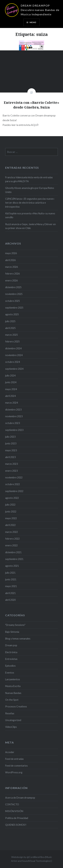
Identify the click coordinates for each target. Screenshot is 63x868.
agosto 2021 (12, 566)
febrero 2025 (12, 341)
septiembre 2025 (14, 308)
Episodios (10, 666)
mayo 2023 (11, 450)
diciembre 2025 (13, 287)
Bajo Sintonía (12, 632)
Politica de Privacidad (17, 818)
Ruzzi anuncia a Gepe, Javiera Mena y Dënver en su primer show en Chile (30, 226)
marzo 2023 (12, 464)
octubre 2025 (13, 301)
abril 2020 (10, 600)
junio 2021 (11, 579)
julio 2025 (10, 321)
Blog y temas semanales (18, 639)
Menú (33, 22)
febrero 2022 (12, 539)
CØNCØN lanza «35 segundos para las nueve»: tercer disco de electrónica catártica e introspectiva (30, 203)
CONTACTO (12, 804)
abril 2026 (10, 260)
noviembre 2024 (14, 355)
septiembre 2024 (14, 369)
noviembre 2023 (14, 416)
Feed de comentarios (16, 766)
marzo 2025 (12, 335)
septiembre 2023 (14, 430)
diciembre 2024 (13, 348)
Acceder (10, 752)
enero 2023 (11, 471)
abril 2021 (10, 593)
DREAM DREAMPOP (35, 5)
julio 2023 (10, 437)
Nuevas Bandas (13, 693)
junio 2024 (11, 382)
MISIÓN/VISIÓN (14, 811)
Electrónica (11, 652)
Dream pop (11, 645)
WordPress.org (14, 772)
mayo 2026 (11, 253)
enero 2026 (11, 280)
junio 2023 (11, 443)
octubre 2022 (13, 484)
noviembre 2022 (14, 477)
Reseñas (10, 713)
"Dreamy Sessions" (15, 625)
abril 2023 (10, 457)
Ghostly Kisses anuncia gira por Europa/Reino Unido (30, 190)
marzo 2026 (12, 267)
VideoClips (11, 727)
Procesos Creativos (16, 706)
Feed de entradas (14, 759)
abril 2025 (10, 328)
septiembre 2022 (14, 491)
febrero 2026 (12, 274)
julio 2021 (10, 573)
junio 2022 (11, 512)
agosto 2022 (12, 498)
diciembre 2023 (13, 410)
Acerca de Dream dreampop (20, 798)
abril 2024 (10, 396)
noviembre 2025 (14, 294)
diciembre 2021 (13, 552)
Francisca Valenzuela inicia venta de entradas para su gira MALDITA (29, 179)
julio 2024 (10, 376)
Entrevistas (11, 659)
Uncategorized (13, 720)
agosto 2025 (12, 314)
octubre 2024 (13, 362)
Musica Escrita (13, 686)
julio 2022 (10, 505)
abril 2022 (10, 525)
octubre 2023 (13, 423)
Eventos (10, 673)
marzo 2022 (12, 532)
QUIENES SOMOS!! (16, 825)
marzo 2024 (12, 403)
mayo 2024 (11, 389)
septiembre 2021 (14, 559)
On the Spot (12, 700)
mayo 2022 (11, 518)
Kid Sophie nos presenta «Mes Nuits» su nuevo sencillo (30, 215)
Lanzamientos (13, 679)
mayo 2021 (11, 586)
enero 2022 (11, 545)
